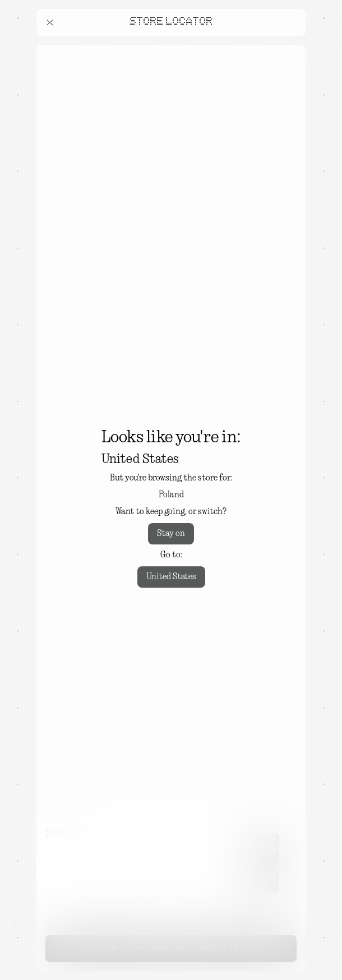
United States (171, 577)
